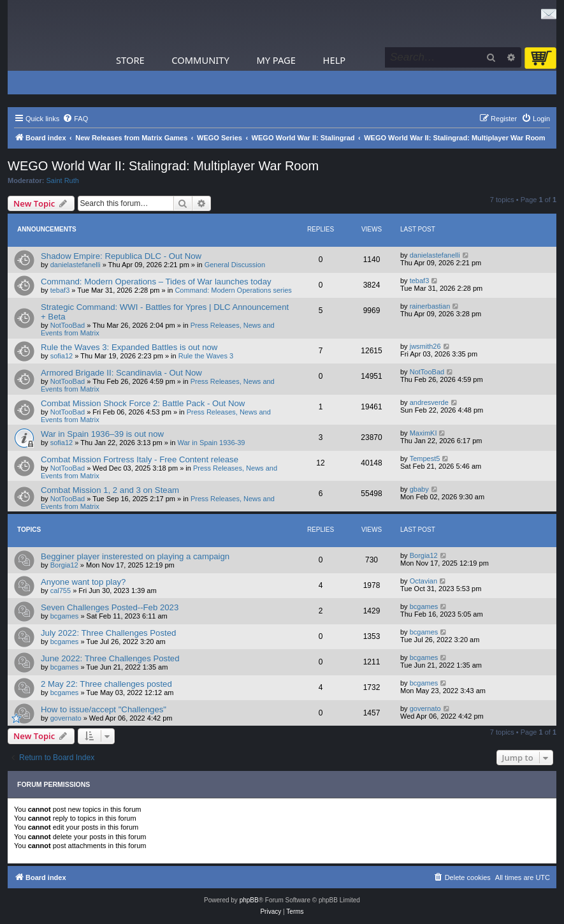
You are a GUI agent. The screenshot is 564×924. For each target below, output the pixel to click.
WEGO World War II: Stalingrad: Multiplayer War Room (163, 166)
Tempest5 (425, 458)
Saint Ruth (63, 180)
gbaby (419, 489)
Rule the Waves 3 (206, 356)
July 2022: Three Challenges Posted (108, 633)
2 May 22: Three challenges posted (106, 684)
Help (335, 60)
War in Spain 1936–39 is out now (102, 434)
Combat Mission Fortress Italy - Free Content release (140, 459)
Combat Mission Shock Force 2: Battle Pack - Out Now (143, 403)
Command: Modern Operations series (233, 290)
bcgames (65, 616)
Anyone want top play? (83, 582)
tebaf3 (60, 290)
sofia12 (61, 356)
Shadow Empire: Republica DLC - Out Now (121, 256)
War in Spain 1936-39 (212, 443)
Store (130, 60)
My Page (276, 60)
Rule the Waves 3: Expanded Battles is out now (129, 347)
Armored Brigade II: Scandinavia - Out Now (121, 373)
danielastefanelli (76, 265)
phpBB (249, 900)
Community (200, 60)
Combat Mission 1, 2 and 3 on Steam (110, 490)
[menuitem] (75, 119)
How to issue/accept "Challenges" (104, 709)
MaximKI (423, 433)
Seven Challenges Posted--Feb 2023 (110, 607)
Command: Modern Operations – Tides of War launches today (156, 282)
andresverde (429, 402)
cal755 (61, 590)
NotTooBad (68, 325)
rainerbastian (430, 306)
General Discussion (235, 265)
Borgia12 (64, 565)
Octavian (423, 581)
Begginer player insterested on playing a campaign (135, 556)
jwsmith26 (425, 346)
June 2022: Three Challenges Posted (110, 658)
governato (66, 718)
